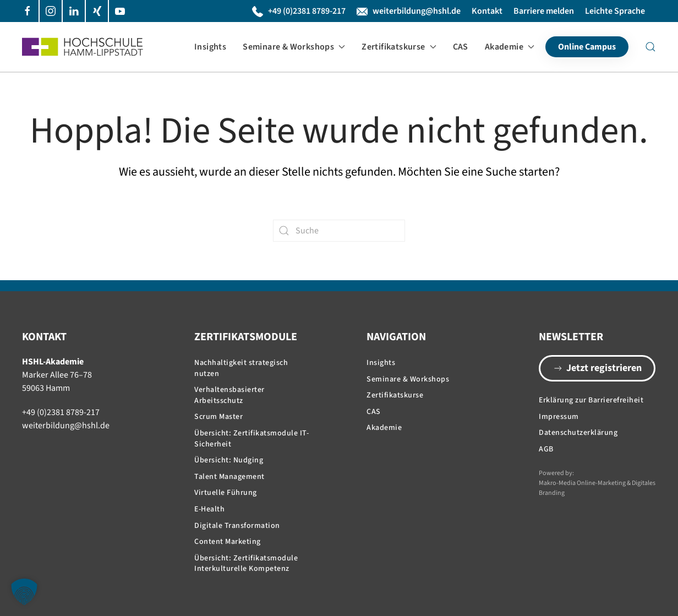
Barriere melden (544, 11)
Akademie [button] (510, 47)
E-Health (209, 509)
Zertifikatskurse (395, 395)
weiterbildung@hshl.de (409, 11)
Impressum (559, 417)
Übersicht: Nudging (229, 460)
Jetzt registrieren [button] (597, 368)
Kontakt (487, 11)
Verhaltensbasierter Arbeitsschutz (229, 395)
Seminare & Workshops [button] (294, 47)
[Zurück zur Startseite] (83, 47)
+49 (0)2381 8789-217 (299, 11)
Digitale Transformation (237, 526)
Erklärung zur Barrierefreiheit (591, 400)
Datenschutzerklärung (578, 433)
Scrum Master (218, 417)
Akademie (384, 428)
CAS (461, 47)
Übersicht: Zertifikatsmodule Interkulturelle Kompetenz (246, 564)
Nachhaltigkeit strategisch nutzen (241, 368)
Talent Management (229, 477)
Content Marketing (228, 542)
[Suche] (339, 231)
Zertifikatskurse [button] (399, 47)
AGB (546, 449)
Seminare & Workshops (408, 379)
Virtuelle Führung (226, 493)
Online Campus (587, 47)
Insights (210, 47)
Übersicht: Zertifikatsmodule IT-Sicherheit (251, 439)
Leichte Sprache (615, 11)
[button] (650, 47)
